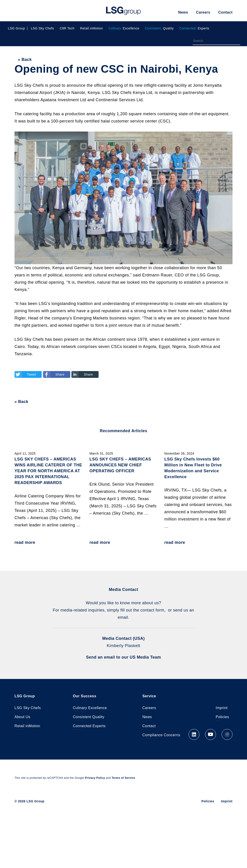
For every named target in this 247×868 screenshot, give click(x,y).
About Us (22, 718)
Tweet (31, 375)
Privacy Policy (95, 778)
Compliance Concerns (161, 736)
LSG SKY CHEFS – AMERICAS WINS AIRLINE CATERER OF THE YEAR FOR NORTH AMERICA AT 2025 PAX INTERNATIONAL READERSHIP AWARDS (48, 471)
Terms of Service (123, 778)
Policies (222, 718)
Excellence (124, 28)
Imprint (222, 709)
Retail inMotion (92, 28)
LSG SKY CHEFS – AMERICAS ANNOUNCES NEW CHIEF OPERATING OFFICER (120, 465)
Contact (225, 12)
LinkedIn (194, 735)
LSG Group (123, 11)
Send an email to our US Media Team (124, 658)
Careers (203, 12)
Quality (159, 28)
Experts (194, 28)
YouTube (211, 735)
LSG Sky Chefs (42, 28)
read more (25, 543)
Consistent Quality (89, 718)
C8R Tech (67, 28)
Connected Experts (89, 727)
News (183, 12)
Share (60, 375)
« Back (25, 60)
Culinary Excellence (90, 709)
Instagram (227, 735)
